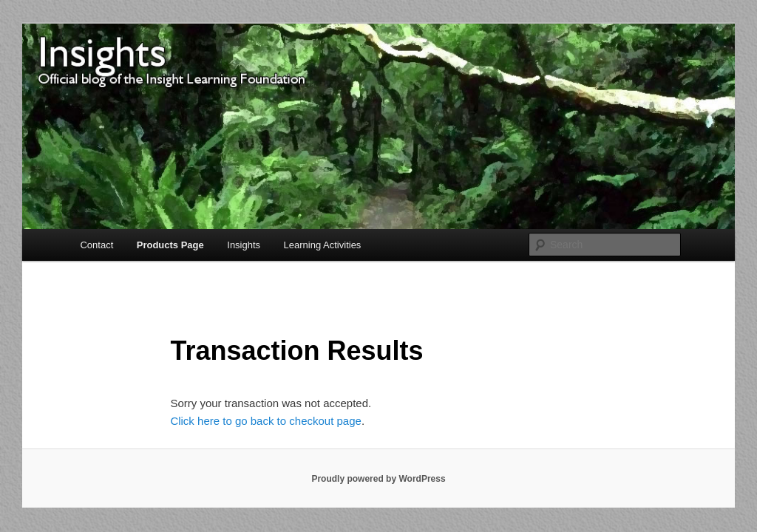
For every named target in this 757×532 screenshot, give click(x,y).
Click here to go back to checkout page (266, 421)
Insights (244, 245)
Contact (96, 245)
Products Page (170, 245)
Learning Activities (323, 245)
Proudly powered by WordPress (378, 479)
